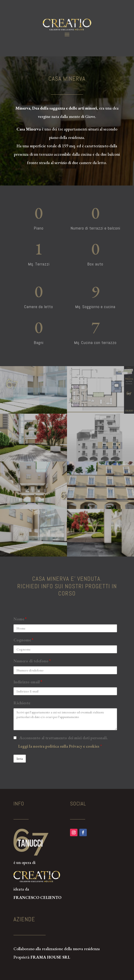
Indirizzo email (28, 682)
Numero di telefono (32, 661)
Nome (20, 619)
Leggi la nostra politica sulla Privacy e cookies (59, 746)
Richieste (22, 703)
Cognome (23, 640)
